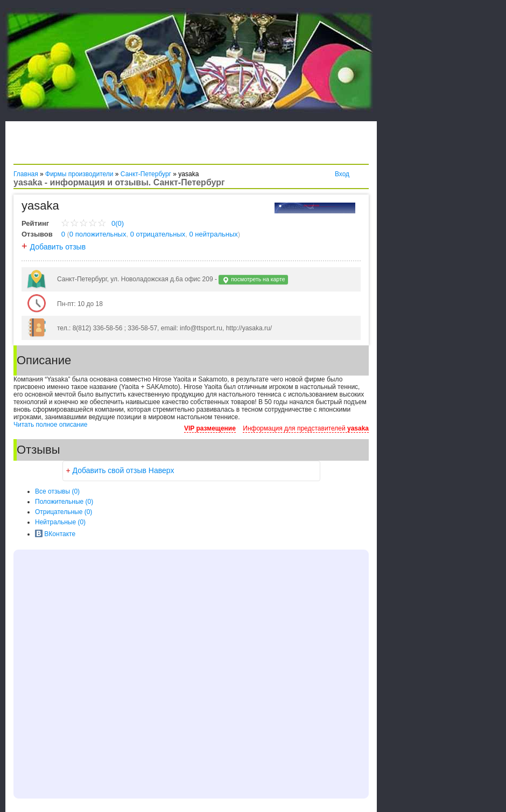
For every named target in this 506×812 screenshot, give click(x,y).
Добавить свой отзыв (110, 470)
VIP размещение (210, 428)
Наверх (161, 470)
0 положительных (98, 234)
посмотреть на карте (253, 280)
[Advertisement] (139, 145)
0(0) (92, 223)
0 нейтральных (214, 234)
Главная (26, 174)
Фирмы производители (79, 174)
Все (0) (57, 491)
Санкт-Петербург (146, 174)
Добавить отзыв (58, 247)
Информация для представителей (306, 428)
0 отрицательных (158, 234)
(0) (64, 502)
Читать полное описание (50, 425)
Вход (342, 174)
